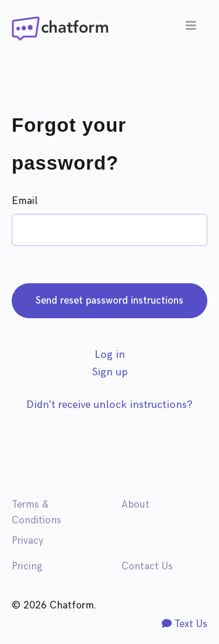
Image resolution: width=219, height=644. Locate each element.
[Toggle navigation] (191, 29)
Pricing (27, 566)
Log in (110, 355)
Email (25, 201)
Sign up (110, 372)
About (135, 505)
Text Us (185, 624)
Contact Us (147, 566)
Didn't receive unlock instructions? (109, 405)
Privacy (27, 541)
